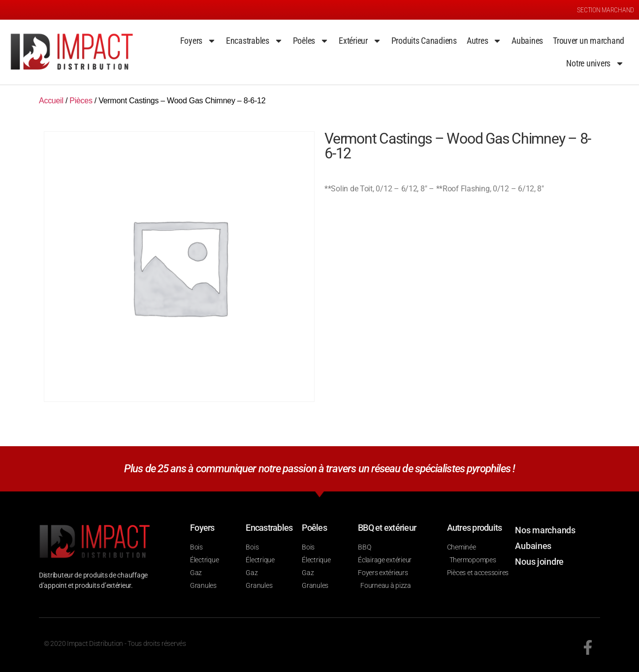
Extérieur (360, 41)
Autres (484, 41)
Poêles (311, 41)
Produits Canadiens (424, 41)
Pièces (81, 101)
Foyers (198, 41)
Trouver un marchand (589, 41)
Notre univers (595, 63)
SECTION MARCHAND (606, 10)
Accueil (51, 101)
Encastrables (255, 41)
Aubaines (527, 41)
